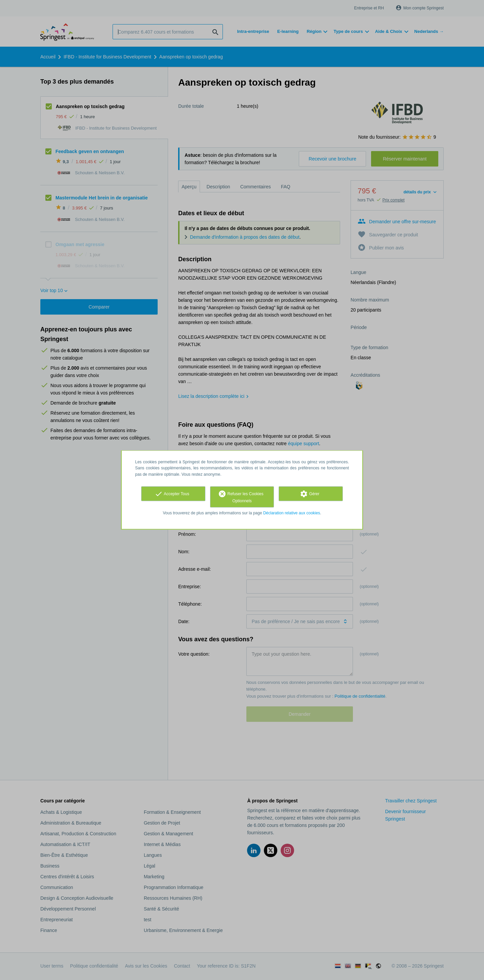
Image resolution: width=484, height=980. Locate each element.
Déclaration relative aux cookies (292, 513)
